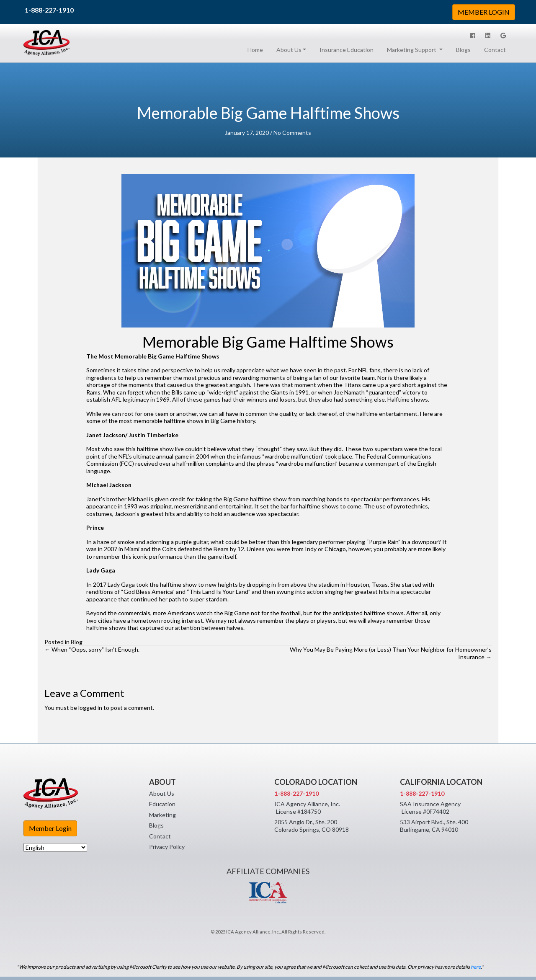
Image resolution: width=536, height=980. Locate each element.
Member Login (50, 828)
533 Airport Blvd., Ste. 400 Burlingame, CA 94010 (434, 826)
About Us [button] (289, 50)
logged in (90, 708)
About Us (162, 793)
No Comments (292, 133)
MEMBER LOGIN (484, 12)
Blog (77, 642)
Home (257, 49)
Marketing (162, 815)
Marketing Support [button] (412, 50)
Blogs (463, 50)
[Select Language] (55, 847)
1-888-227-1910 (49, 10)
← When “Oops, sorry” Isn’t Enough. (92, 649)
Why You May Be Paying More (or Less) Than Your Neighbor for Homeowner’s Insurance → (391, 653)
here (476, 967)
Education (162, 804)
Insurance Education (347, 50)
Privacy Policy (167, 847)
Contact (495, 50)
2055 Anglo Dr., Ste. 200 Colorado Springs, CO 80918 (312, 826)
